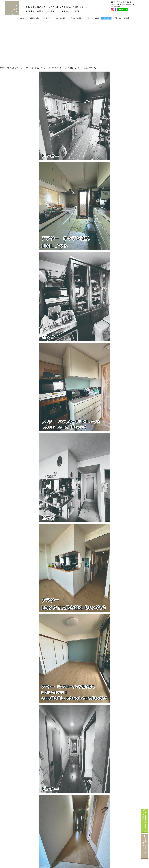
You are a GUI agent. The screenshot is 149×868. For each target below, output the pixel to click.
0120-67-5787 (123, 3)
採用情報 (106, 18)
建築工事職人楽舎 (34, 18)
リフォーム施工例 (60, 18)
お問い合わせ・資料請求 (121, 18)
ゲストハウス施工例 (77, 18)
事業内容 (47, 18)
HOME (22, 18)
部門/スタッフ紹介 (93, 18)
